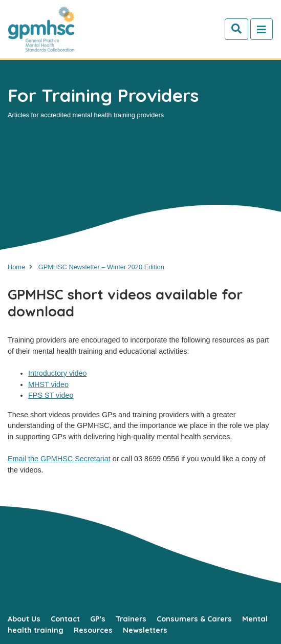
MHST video (48, 384)
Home (16, 267)
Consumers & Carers (194, 619)
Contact (65, 619)
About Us (24, 619)
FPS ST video (51, 395)
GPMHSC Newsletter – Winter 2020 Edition (101, 267)
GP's (98, 619)
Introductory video (57, 373)
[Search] (236, 29)
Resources (93, 630)
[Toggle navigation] (262, 29)
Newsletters (145, 630)
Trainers (131, 619)
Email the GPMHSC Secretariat (59, 459)
